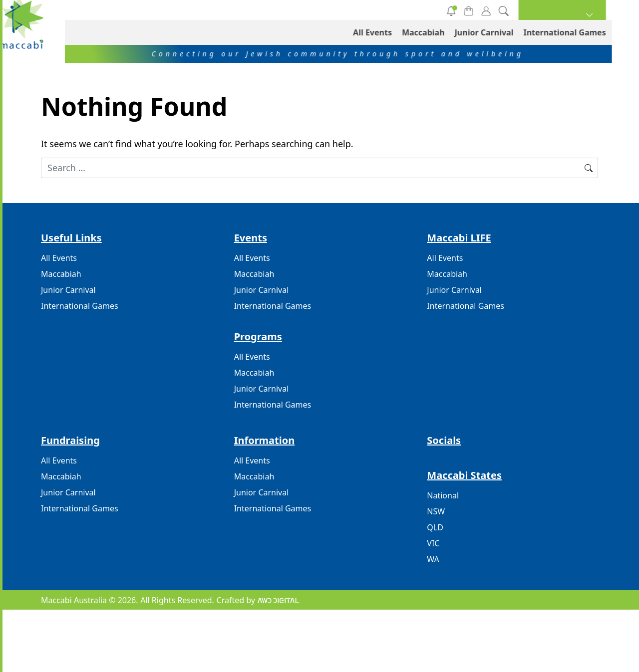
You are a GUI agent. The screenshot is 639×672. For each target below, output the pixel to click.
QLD (435, 527)
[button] (589, 10)
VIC (433, 543)
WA (433, 559)
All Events (176, 10)
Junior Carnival (325, 10)
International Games (417, 10)
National (443, 495)
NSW (436, 511)
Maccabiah (249, 10)
